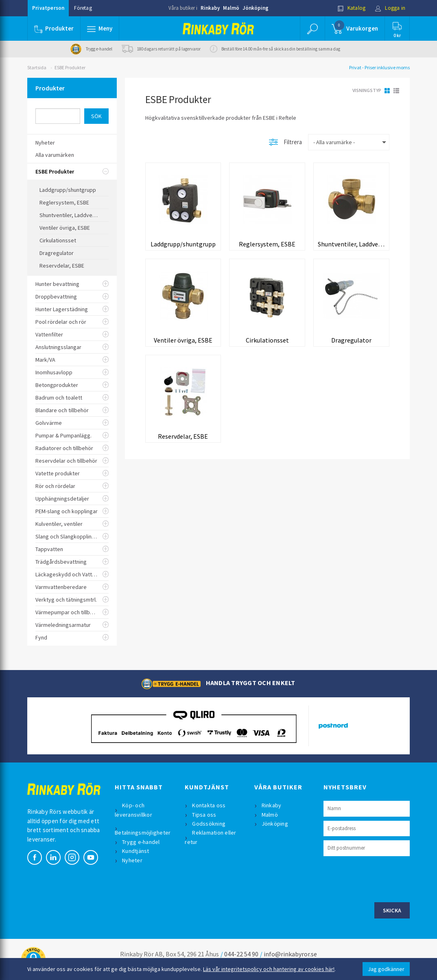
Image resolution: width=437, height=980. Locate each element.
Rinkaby (210, 8)
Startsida (37, 67)
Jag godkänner (386, 969)
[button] (100, 29)
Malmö (231, 8)
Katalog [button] (352, 8)
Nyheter (132, 860)
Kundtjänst (136, 851)
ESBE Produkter (70, 67)
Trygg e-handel (141, 842)
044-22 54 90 (241, 954)
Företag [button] (83, 8)
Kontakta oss (209, 805)
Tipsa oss (204, 815)
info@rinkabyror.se (290, 954)
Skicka (392, 910)
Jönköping (256, 8)
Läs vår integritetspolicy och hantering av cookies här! (269, 969)
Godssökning (209, 824)
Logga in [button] (390, 8)
